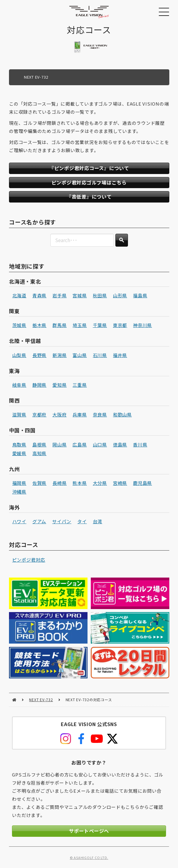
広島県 (80, 444)
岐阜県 (19, 385)
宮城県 (80, 295)
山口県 (100, 444)
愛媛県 (19, 453)
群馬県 (59, 325)
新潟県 (59, 355)
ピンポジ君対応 (28, 560)
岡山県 (59, 444)
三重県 (80, 385)
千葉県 (100, 325)
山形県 (120, 295)
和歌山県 (122, 414)
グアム (39, 521)
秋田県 (100, 295)
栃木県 (39, 325)
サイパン (62, 521)
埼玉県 (80, 325)
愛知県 (59, 385)
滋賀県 (19, 414)
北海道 (19, 295)
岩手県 (59, 295)
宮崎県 (120, 483)
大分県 (100, 483)
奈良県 (100, 414)
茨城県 (19, 325)
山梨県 (19, 355)
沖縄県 (19, 492)
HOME (14, 700)
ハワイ (19, 521)
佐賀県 (39, 483)
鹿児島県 (142, 483)
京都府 (39, 414)
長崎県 (59, 483)
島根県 (39, 444)
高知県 (39, 453)
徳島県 (120, 444)
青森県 (39, 295)
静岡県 (39, 385)
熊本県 (80, 483)
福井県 (120, 355)
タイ (82, 521)
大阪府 (59, 414)
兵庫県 (80, 414)
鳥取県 (19, 444)
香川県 (140, 444)
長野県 (39, 355)
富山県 (80, 355)
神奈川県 (142, 325)
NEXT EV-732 (41, 700)
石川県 (100, 355)
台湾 (97, 521)
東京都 (120, 325)
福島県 (140, 295)
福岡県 (19, 483)
